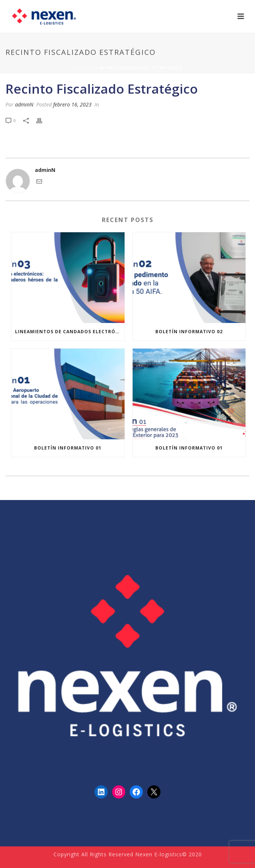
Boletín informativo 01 (68, 448)
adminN (24, 104)
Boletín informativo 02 (189, 332)
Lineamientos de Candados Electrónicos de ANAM (70, 332)
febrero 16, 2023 (72, 104)
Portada (83, 68)
